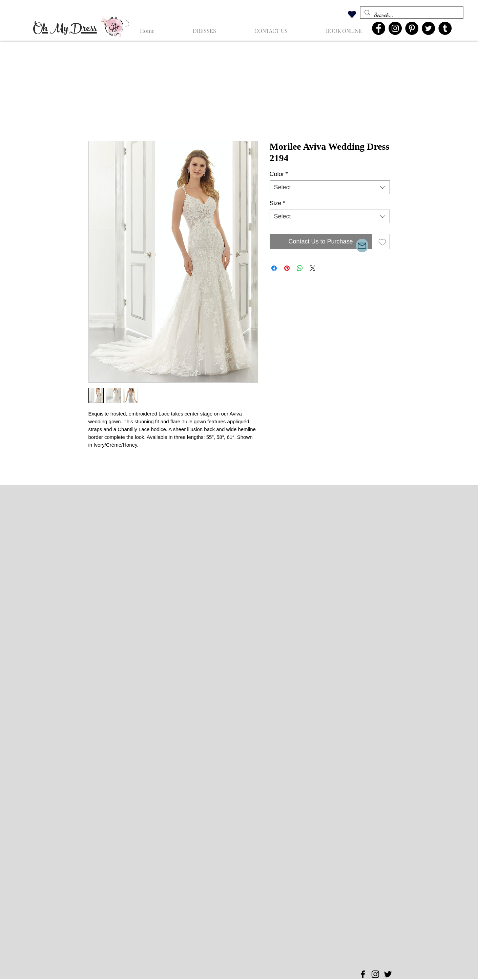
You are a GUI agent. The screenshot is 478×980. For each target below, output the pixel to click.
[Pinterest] (412, 28)
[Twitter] (428, 28)
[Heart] (352, 14)
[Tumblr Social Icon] (445, 28)
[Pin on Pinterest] (287, 268)
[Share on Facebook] (274, 268)
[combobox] (330, 187)
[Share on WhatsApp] (300, 268)
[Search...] (411, 15)
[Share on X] (313, 268)
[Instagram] (395, 28)
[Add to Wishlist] (382, 242)
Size (277, 203)
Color (279, 174)
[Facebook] (379, 28)
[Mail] (362, 246)
